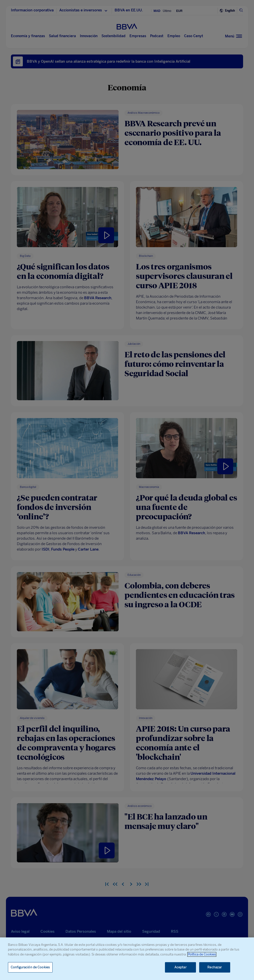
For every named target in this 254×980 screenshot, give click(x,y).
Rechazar (215, 967)
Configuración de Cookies (30, 967)
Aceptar (180, 967)
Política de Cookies (202, 954)
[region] (127, 959)
